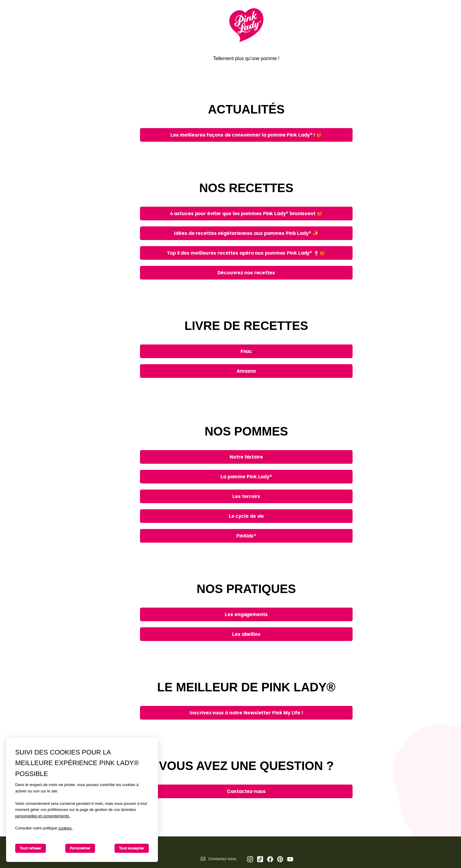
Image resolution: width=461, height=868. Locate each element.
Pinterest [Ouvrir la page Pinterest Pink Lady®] (280, 859)
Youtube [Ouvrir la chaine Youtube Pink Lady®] (290, 859)
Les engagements (246, 614)
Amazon (246, 371)
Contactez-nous (246, 791)
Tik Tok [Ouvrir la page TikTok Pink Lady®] (260, 859)
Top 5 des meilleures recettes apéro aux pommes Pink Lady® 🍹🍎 (246, 253)
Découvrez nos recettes (246, 273)
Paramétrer (80, 848)
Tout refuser (31, 848)
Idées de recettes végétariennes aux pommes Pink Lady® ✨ (246, 233)
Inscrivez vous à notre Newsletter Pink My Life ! (246, 713)
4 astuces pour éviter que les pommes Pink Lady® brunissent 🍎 (246, 214)
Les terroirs (246, 496)
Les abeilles (246, 634)
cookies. (65, 828)
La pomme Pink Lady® (246, 477)
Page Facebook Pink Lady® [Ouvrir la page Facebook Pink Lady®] (270, 859)
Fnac (246, 351)
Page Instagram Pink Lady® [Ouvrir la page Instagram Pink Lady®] (250, 859)
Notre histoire (246, 457)
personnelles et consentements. (43, 816)
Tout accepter (132, 848)
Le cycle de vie (246, 516)
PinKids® (246, 536)
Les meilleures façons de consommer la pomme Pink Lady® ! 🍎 (246, 135)
